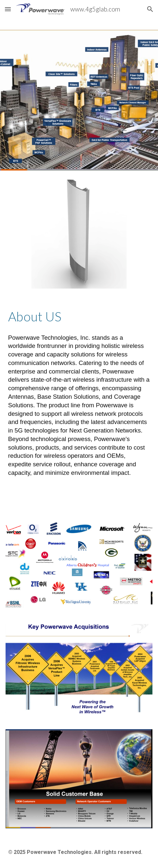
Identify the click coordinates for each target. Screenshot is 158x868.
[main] (79, 316)
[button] (8, 9)
